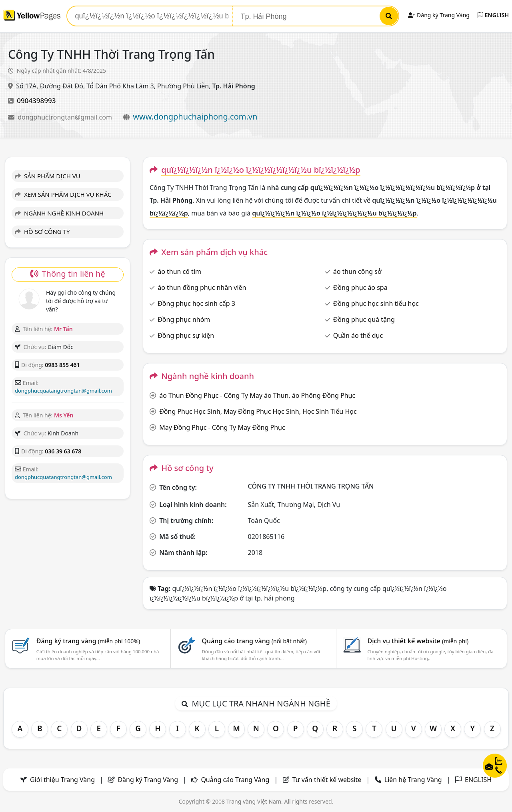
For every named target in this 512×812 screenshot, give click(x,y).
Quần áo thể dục (358, 335)
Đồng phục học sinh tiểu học (376, 303)
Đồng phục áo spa (360, 287)
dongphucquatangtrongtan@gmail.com (63, 391)
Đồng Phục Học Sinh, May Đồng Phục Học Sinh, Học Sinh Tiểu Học (258, 411)
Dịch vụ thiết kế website (418, 641)
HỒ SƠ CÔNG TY (42, 231)
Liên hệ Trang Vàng (413, 780)
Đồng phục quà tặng (364, 319)
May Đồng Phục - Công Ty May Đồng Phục (222, 427)
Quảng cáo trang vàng (254, 641)
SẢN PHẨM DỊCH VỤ (48, 176)
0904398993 (36, 101)
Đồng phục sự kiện (186, 335)
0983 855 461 (62, 365)
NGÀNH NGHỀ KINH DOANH (59, 213)
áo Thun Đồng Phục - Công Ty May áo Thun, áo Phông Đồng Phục (257, 395)
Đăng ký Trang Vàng (439, 15)
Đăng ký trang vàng (88, 641)
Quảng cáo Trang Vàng (235, 780)
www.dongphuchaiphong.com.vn (195, 117)
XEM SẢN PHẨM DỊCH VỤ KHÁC (63, 194)
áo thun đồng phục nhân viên (202, 287)
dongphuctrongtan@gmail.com (66, 117)
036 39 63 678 (63, 451)
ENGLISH (493, 15)
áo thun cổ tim (179, 271)
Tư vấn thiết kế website (328, 780)
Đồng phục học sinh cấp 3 (196, 303)
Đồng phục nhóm (184, 319)
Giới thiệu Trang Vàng (62, 780)
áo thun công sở (357, 271)
